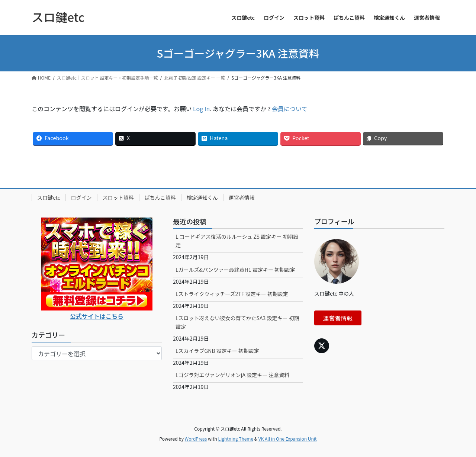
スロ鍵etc (49, 197)
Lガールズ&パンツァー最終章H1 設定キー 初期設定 (235, 270)
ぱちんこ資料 (160, 197)
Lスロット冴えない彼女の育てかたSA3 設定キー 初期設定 (237, 322)
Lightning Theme (236, 439)
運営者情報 (242, 197)
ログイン (81, 197)
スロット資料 (118, 197)
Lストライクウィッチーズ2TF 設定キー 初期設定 (232, 294)
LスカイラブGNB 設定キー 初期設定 (217, 351)
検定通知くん (202, 197)
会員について (290, 109)
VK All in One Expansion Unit (288, 439)
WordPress (196, 439)
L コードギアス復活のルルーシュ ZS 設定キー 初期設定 (237, 241)
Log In (201, 109)
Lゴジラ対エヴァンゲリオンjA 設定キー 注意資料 (232, 375)
